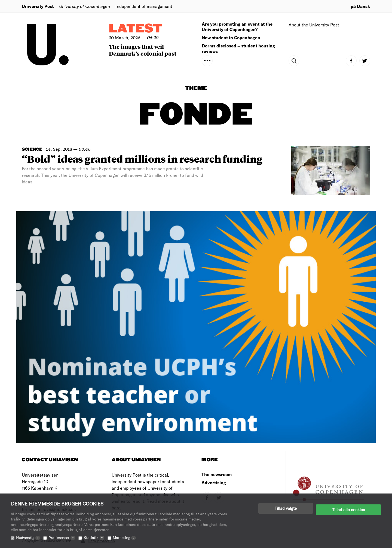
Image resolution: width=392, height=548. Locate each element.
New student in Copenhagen (231, 37)
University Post (38, 6)
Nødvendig (28, 538)
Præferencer (62, 538)
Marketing (124, 538)
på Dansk (360, 6)
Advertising (214, 482)
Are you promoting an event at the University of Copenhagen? (237, 27)
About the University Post (314, 25)
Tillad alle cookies (348, 508)
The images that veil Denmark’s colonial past (143, 50)
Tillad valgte (286, 508)
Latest (136, 29)
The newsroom (217, 474)
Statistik (94, 538)
